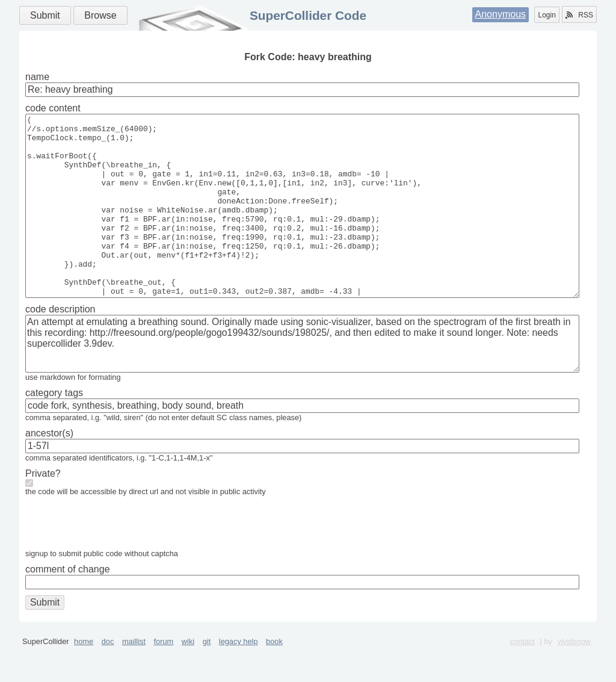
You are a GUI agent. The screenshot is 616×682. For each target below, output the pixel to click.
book (274, 677)
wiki (188, 677)
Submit (45, 15)
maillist (134, 677)
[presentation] (117, 562)
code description (60, 345)
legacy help (239, 677)
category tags (54, 429)
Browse (100, 15)
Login (547, 15)
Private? (43, 510)
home (84, 677)
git (207, 677)
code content (53, 108)
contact (522, 677)
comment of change (68, 605)
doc (108, 677)
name (37, 77)
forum (164, 677)
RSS (579, 15)
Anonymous (501, 14)
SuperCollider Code (308, 15)
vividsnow (574, 677)
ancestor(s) (49, 469)
